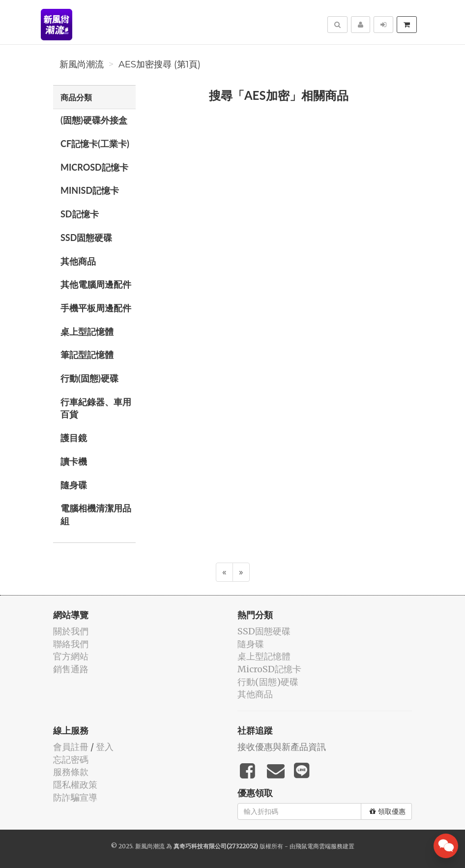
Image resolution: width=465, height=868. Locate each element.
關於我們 (71, 631)
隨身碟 (74, 485)
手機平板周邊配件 (96, 308)
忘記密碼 (71, 760)
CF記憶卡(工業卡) (95, 144)
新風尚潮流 (82, 64)
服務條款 (71, 772)
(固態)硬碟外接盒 (94, 120)
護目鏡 (74, 438)
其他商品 (78, 261)
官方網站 (71, 656)
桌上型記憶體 (87, 331)
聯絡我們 (71, 644)
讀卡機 (74, 461)
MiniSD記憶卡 (90, 190)
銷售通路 (71, 669)
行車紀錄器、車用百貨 (96, 408)
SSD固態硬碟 (86, 238)
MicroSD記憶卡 (94, 167)
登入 (105, 747)
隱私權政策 (75, 785)
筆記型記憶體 (87, 355)
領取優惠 (388, 811)
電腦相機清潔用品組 (96, 514)
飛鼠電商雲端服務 (319, 846)
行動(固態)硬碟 (89, 378)
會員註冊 (71, 747)
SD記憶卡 (80, 214)
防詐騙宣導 (75, 797)
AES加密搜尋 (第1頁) (160, 64)
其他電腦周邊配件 (96, 284)
